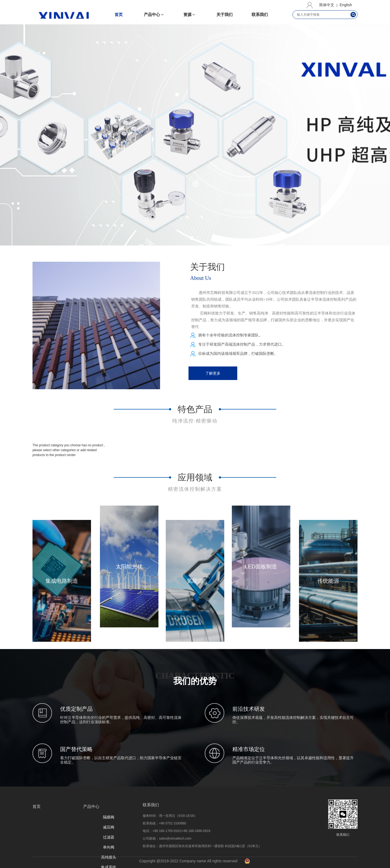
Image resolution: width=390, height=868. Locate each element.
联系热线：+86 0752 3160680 (164, 823)
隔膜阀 (109, 817)
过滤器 (109, 837)
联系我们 (260, 15)
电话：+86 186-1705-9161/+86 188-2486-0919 (177, 831)
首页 (119, 15)
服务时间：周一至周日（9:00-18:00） (170, 816)
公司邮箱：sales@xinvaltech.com (167, 838)
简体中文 (327, 5)
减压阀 (109, 827)
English (346, 5)
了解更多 (213, 373)
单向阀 (109, 847)
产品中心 (154, 15)
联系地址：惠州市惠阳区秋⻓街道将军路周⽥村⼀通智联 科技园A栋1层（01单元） (202, 846)
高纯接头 (109, 857)
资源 (189, 15)
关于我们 (225, 15)
